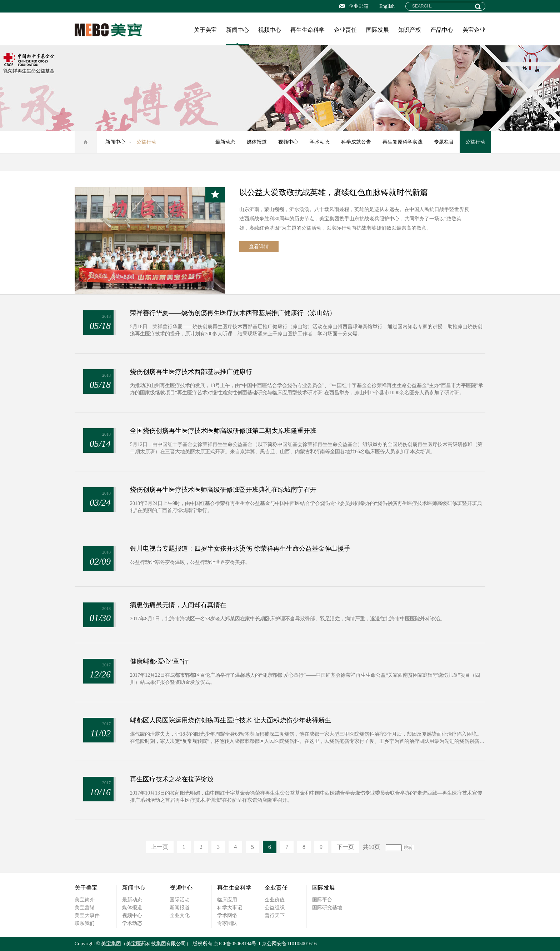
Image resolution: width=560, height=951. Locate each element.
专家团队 (227, 923)
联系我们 (85, 923)
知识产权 (410, 30)
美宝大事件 (87, 915)
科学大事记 (230, 908)
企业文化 (180, 915)
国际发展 (377, 30)
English (387, 6)
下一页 (345, 847)
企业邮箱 (354, 6)
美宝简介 (85, 900)
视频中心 (270, 30)
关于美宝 (205, 30)
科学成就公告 (356, 142)
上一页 (160, 847)
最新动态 (225, 142)
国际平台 (322, 900)
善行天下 (275, 915)
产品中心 (442, 30)
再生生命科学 (307, 30)
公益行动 (475, 142)
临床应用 (227, 900)
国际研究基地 (327, 908)
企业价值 (275, 900)
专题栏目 (444, 142)
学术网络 (227, 915)
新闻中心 (237, 30)
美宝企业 (474, 30)
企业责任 (345, 30)
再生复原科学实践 (402, 142)
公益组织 (275, 908)
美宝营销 (85, 908)
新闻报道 (180, 908)
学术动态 (320, 142)
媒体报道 (257, 142)
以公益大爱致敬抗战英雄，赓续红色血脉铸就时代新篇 (334, 192)
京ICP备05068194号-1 (237, 944)
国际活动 (180, 900)
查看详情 (259, 247)
